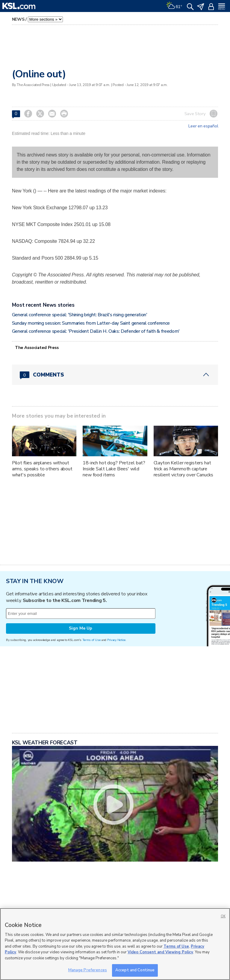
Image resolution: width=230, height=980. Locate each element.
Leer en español (203, 126)
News (18, 19)
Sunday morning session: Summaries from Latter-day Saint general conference (91, 323)
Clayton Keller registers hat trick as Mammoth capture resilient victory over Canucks (184, 469)
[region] (115, 944)
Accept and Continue (135, 970)
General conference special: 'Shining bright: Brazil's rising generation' (80, 315)
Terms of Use (91, 640)
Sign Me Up (81, 628)
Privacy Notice (116, 640)
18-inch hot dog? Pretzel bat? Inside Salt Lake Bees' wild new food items (114, 469)
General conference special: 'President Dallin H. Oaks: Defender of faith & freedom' (96, 331)
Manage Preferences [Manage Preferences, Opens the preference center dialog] (88, 970)
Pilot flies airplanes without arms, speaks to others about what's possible (42, 469)
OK (223, 916)
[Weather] (174, 6)
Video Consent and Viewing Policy (160, 952)
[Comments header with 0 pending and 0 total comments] (115, 375)
